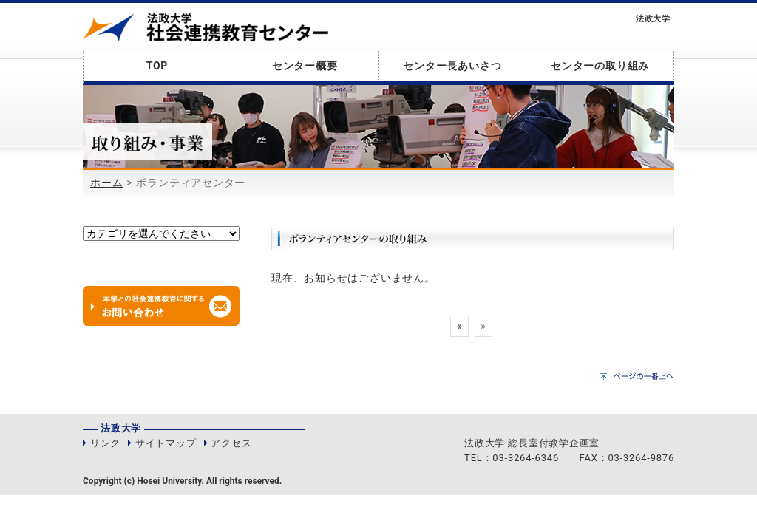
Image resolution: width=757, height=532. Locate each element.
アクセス (231, 443)
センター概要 (305, 66)
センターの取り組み (600, 66)
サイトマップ (166, 443)
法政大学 (653, 19)
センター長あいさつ (452, 66)
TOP (157, 66)
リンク (105, 443)
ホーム (106, 183)
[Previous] (459, 327)
